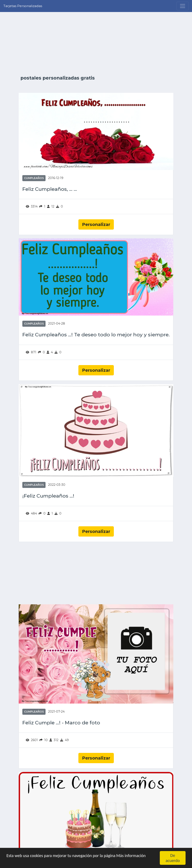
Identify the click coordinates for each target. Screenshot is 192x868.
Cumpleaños (34, 178)
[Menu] (183, 6)
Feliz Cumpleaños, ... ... (50, 189)
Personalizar (96, 224)
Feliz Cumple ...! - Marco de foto (61, 723)
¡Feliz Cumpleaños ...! (48, 496)
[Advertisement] (96, 43)
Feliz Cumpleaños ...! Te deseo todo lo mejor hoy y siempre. (96, 335)
